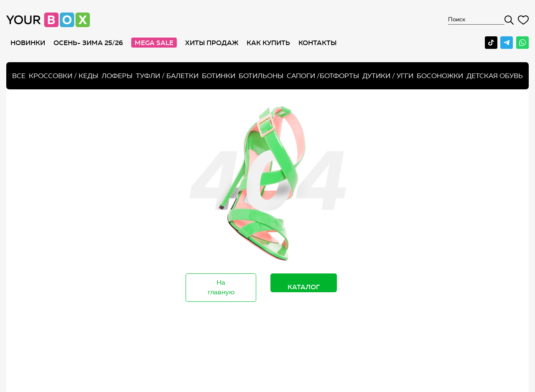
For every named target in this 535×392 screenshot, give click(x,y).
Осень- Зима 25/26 (88, 43)
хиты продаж (212, 43)
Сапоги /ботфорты (323, 76)
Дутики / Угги (388, 76)
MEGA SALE (154, 43)
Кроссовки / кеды (64, 76)
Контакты (317, 43)
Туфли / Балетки (167, 76)
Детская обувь (495, 76)
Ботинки (219, 76)
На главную (221, 287)
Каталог (304, 287)
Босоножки (440, 76)
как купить (268, 43)
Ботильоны (261, 76)
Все (19, 76)
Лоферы (117, 76)
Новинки (28, 43)
